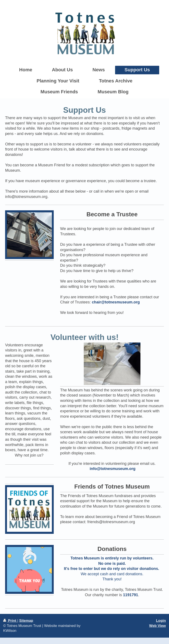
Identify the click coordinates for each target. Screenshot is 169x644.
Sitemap (26, 621)
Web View (157, 626)
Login (161, 621)
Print (10, 621)
